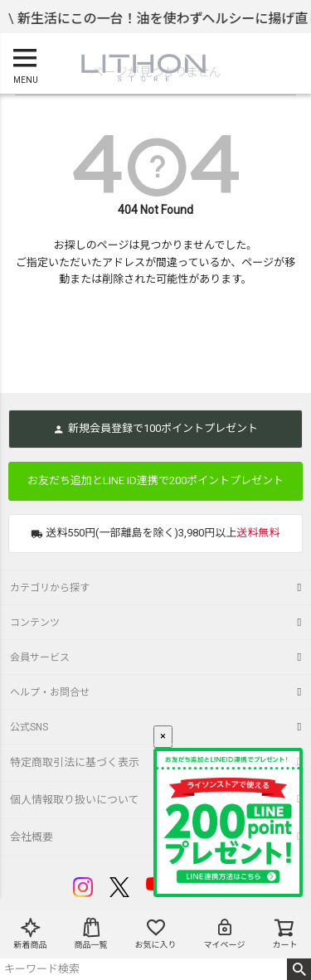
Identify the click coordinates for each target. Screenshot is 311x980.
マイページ (225, 933)
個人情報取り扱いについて (75, 800)
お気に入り (156, 933)
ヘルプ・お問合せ (50, 692)
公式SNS (29, 727)
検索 (299, 969)
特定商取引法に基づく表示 (75, 762)
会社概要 (32, 837)
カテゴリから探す (50, 588)
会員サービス (40, 657)
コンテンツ (35, 623)
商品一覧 (91, 933)
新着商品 (31, 933)
